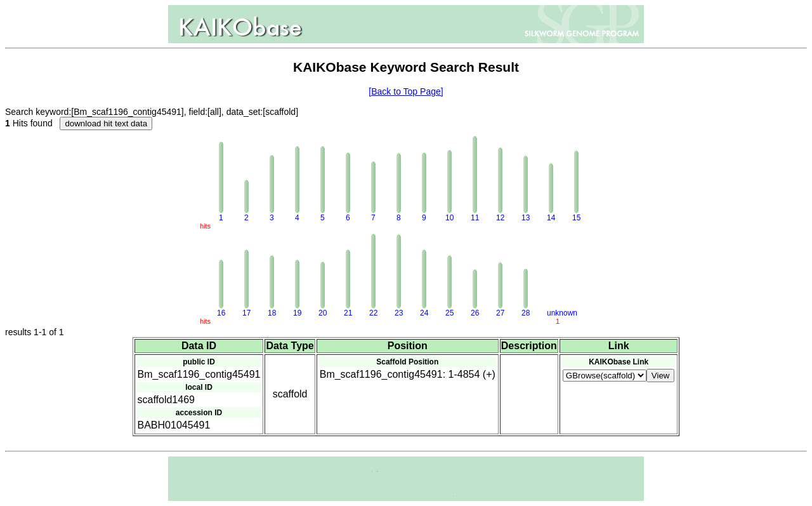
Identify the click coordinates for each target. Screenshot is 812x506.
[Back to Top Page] (406, 91)
